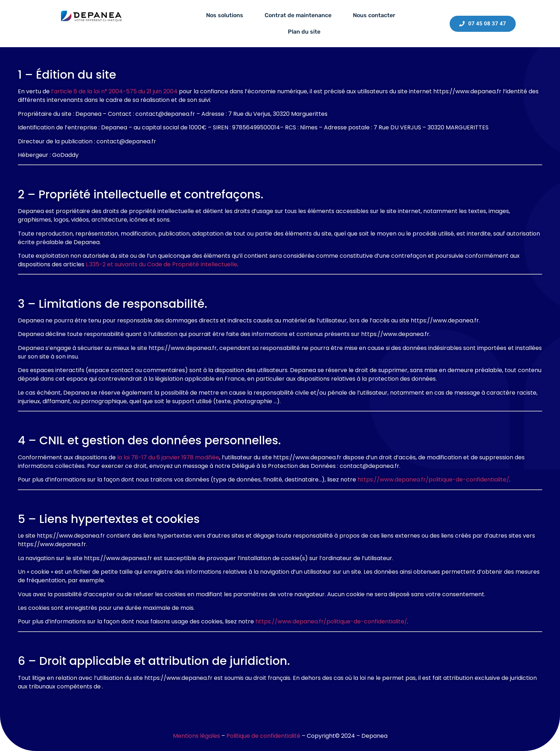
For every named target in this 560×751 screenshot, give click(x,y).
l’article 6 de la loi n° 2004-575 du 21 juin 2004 (114, 91)
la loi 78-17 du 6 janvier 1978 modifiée (168, 457)
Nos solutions (225, 15)
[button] (226, 15)
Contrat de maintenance (298, 15)
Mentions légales (196, 736)
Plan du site (304, 32)
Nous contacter (374, 15)
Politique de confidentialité (263, 736)
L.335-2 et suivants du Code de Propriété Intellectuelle (161, 264)
